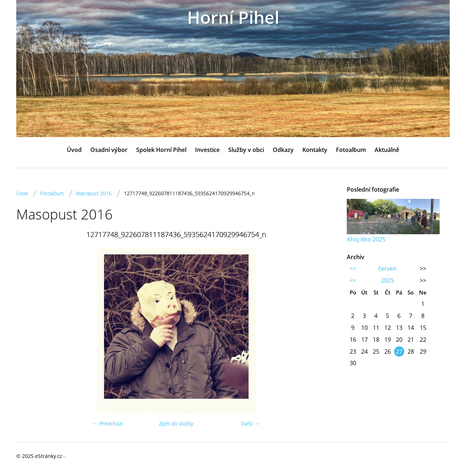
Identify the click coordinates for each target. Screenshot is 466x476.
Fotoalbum (351, 150)
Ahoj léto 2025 (366, 239)
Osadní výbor (109, 150)
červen (387, 268)
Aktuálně (387, 150)
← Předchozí (108, 423)
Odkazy (283, 150)
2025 (388, 280)
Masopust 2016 (94, 193)
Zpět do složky (176, 423)
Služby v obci (246, 150)
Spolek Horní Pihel (161, 150)
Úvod (74, 150)
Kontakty (315, 150)
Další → (250, 423)
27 (399, 351)
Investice (207, 150)
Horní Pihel (233, 17)
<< (353, 268)
